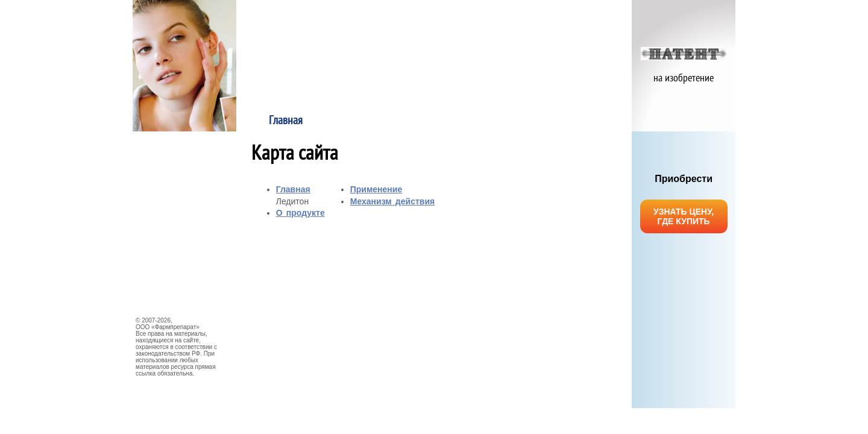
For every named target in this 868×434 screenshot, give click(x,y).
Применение (483, 121)
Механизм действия (582, 121)
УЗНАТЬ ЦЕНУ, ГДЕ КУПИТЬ (684, 216)
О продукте (385, 121)
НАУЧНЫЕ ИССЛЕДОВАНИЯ (181, 225)
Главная (286, 121)
